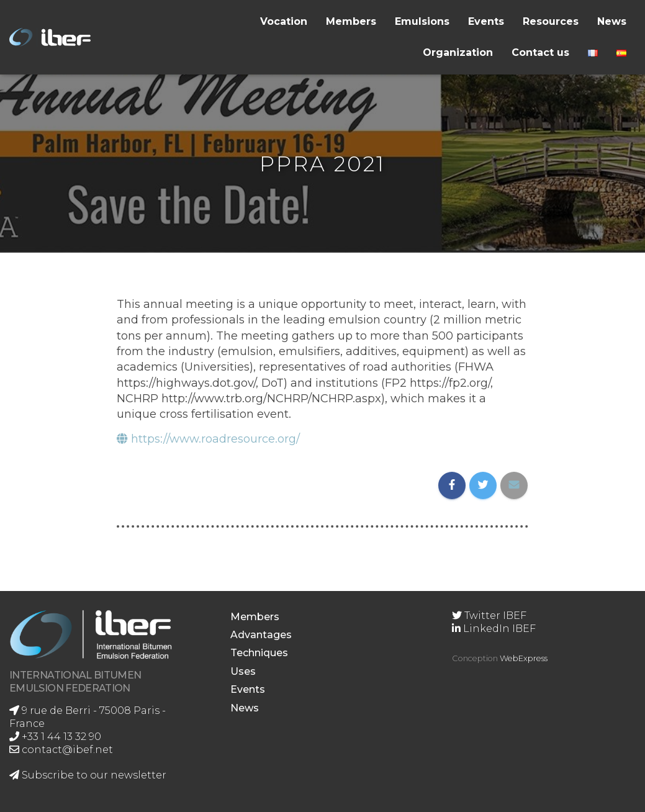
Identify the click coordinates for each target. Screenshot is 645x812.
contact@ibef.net (61, 750)
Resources (551, 21)
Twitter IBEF (489, 616)
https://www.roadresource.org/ (208, 439)
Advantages (261, 635)
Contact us (540, 52)
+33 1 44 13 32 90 (55, 737)
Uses (243, 671)
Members (351, 21)
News (612, 21)
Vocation (284, 21)
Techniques (259, 653)
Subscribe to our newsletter (88, 775)
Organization (458, 52)
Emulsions (422, 21)
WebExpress (524, 658)
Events (486, 21)
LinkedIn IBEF (494, 629)
